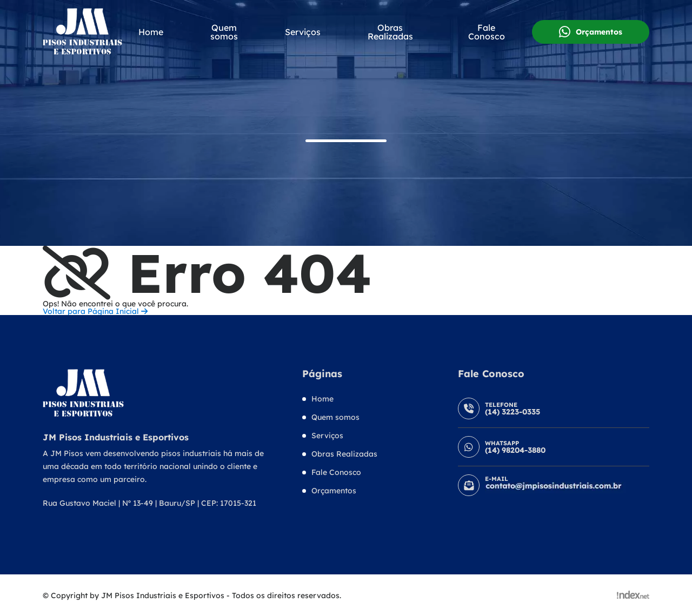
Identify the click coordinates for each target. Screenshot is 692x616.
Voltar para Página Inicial (95, 311)
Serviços (303, 32)
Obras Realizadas (390, 32)
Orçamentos (591, 32)
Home (151, 32)
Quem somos (224, 32)
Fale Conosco (487, 32)
